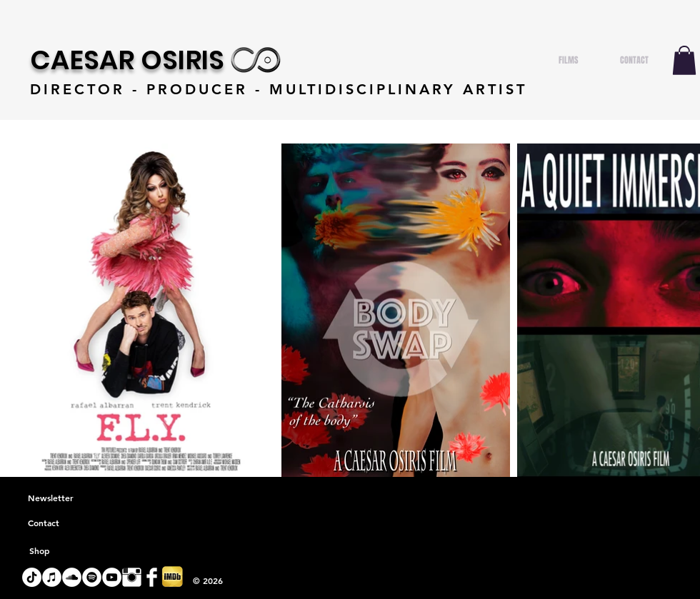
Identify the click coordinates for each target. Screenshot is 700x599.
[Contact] (44, 523)
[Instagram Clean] (132, 577)
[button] (684, 60)
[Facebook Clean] (152, 577)
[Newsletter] (51, 498)
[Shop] (39, 551)
